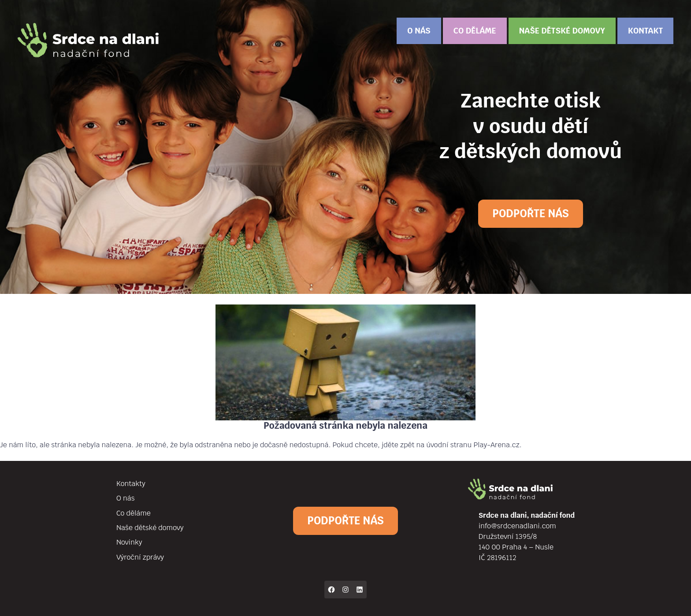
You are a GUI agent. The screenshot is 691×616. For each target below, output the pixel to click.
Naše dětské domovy (562, 31)
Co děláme (475, 31)
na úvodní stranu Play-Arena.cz (468, 445)
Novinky (129, 542)
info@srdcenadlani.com (517, 526)
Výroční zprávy (140, 557)
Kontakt (645, 31)
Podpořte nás (530, 213)
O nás (419, 31)
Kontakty (131, 484)
